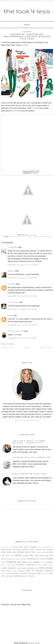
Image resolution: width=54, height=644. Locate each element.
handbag (31, 559)
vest (7, 576)
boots (32, 549)
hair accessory (21, 559)
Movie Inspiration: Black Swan (30, 474)
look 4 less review (8, 565)
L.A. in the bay (13, 302)
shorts (4, 571)
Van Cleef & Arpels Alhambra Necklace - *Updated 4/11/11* (29, 442)
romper (23, 568)
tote (43, 574)
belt (14, 550)
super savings (6, 573)
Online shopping (30, 547)
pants (45, 565)
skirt (9, 571)
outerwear (31, 565)
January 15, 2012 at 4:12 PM (22, 278)
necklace (21, 565)
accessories (7, 549)
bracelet (38, 550)
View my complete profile (27, 420)
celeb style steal (9, 552)
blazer (19, 550)
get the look (6, 559)
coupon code (10, 556)
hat (37, 559)
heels (50, 559)
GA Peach (12, 284)
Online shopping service (45, 547)
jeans (30, 562)
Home (27, 25)
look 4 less (32, 237)
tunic (46, 573)
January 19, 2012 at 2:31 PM (22, 325)
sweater (15, 573)
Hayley (10, 315)
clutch (51, 552)
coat (3, 556)
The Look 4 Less (27, 11)
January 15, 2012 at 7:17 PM (22, 296)
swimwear (32, 573)
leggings (50, 562)
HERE (25, 45)
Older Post (7, 348)
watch (11, 576)
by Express (31, 173)
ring (18, 568)
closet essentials (42, 552)
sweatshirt (24, 573)
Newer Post (47, 348)
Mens (21, 547)
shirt (42, 568)
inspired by (18, 237)
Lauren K (11, 271)
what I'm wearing (28, 576)
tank (39, 573)
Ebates (16, 547)
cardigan (50, 550)
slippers (14, 571)
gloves (13, 559)
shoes (49, 568)
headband (42, 559)
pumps (51, 565)
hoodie (3, 562)
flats (32, 555)
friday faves (39, 556)
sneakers (22, 571)
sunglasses (49, 571)
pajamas (39, 565)
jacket (24, 562)
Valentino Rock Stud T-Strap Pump (32, 457)
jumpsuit (43, 562)
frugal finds (49, 556)
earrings (26, 556)
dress (18, 555)
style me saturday (35, 571)
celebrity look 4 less (26, 552)
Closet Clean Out (7, 547)
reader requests (9, 568)
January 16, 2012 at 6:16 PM (22, 309)
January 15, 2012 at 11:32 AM (23, 265)
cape (44, 550)
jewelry (36, 562)
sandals (30, 568)
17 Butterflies (13, 247)
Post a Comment (8, 344)
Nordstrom (45, 237)
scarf (37, 568)
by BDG (31, 171)
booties (25, 549)
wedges (18, 576)
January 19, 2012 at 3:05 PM (22, 338)
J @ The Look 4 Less (16, 331)
